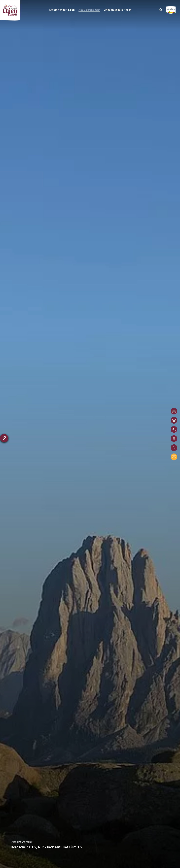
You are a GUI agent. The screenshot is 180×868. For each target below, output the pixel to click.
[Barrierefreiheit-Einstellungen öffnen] (4, 438)
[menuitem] (62, 10)
